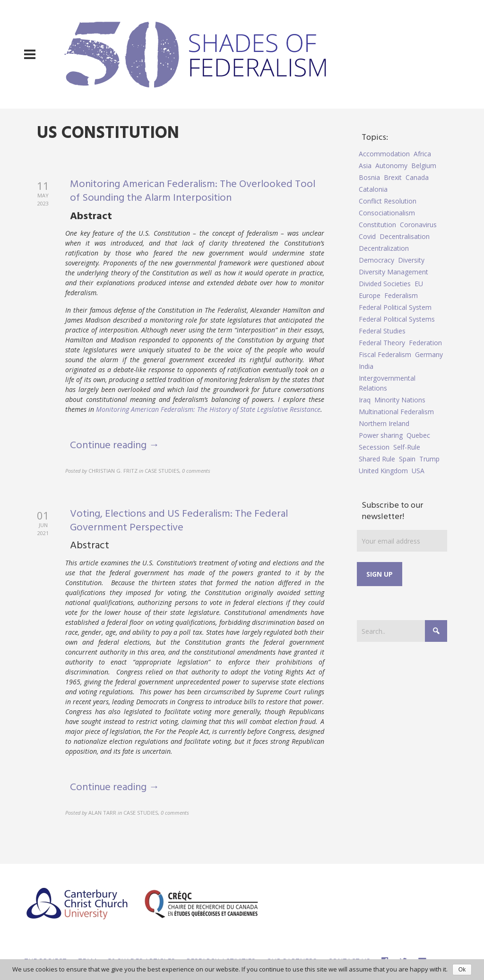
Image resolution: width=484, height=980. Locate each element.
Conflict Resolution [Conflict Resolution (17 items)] (388, 201)
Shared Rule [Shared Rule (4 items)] (377, 459)
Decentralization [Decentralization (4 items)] (384, 248)
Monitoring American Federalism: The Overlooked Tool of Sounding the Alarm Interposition (193, 191)
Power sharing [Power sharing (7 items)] (381, 435)
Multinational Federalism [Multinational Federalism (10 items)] (396, 412)
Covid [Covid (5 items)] (367, 236)
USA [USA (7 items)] (418, 471)
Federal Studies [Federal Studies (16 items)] (382, 331)
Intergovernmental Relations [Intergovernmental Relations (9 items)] (387, 383)
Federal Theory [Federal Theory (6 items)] (382, 343)
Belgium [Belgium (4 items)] (424, 166)
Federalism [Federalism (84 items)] (401, 295)
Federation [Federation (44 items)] (425, 343)
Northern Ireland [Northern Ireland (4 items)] (384, 423)
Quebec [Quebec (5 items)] (418, 435)
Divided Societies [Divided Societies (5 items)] (385, 284)
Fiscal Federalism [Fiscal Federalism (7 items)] (385, 354)
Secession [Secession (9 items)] (374, 447)
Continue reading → (115, 446)
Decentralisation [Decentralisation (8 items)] (405, 236)
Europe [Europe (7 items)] (370, 295)
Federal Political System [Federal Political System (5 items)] (395, 307)
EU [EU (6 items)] (419, 284)
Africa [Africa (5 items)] (422, 154)
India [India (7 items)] (366, 366)
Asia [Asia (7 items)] (365, 166)
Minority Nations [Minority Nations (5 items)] (400, 400)
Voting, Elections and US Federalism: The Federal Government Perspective (179, 521)
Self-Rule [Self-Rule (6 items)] (407, 447)
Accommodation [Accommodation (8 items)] (384, 154)
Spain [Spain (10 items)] (407, 459)
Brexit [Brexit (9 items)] (393, 177)
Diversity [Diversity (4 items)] (411, 260)
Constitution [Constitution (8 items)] (377, 225)
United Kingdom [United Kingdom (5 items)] (383, 471)
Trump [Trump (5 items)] (429, 459)
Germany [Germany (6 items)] (429, 354)
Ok (462, 970)
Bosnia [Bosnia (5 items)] (369, 177)
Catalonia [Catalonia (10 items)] (373, 189)
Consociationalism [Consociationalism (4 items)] (387, 213)
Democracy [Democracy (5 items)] (376, 260)
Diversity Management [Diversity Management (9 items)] (393, 272)
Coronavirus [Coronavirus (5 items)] (418, 225)
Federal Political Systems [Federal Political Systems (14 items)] (397, 319)
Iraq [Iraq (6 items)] (365, 400)
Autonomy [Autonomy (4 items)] (391, 166)
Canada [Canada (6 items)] (417, 177)
